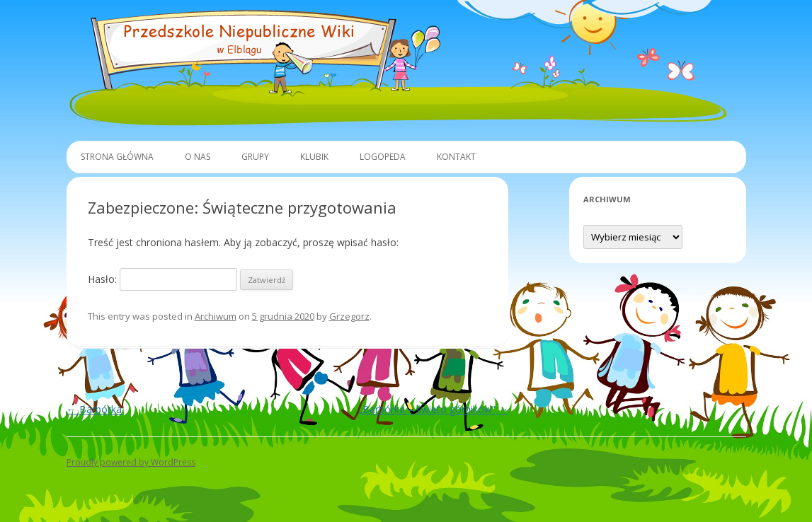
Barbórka (94, 409)
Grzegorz (349, 316)
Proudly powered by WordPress (131, 462)
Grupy (255, 157)
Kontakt (456, 157)
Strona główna (117, 157)
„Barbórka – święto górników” (433, 409)
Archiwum (216, 316)
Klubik (314, 157)
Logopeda (383, 157)
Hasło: (162, 279)
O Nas (198, 157)
